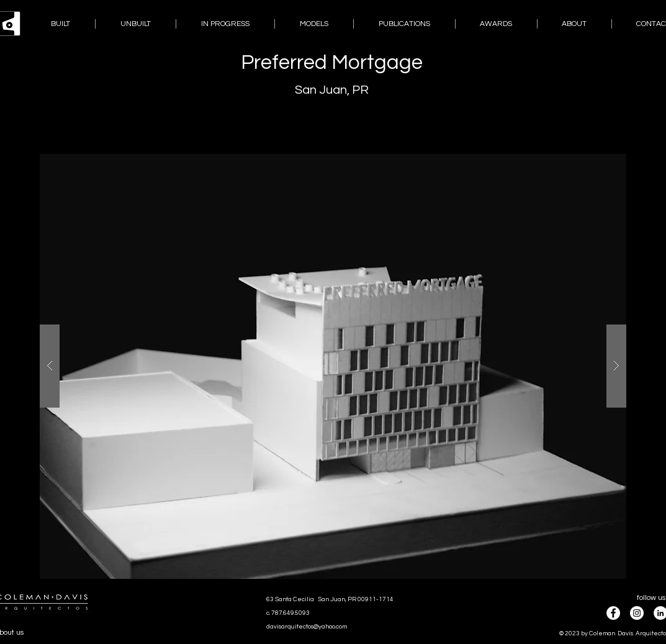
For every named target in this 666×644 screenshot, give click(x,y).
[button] (333, 366)
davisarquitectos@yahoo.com (307, 627)
